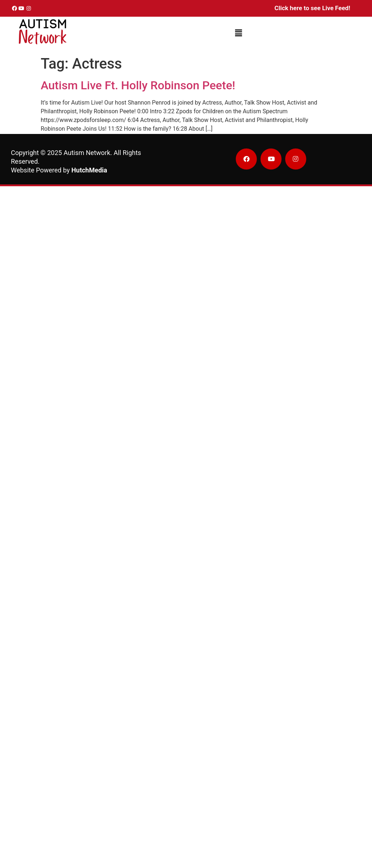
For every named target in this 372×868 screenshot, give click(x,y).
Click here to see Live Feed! (312, 8)
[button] (238, 33)
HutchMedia (89, 170)
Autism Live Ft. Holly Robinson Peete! (138, 85)
